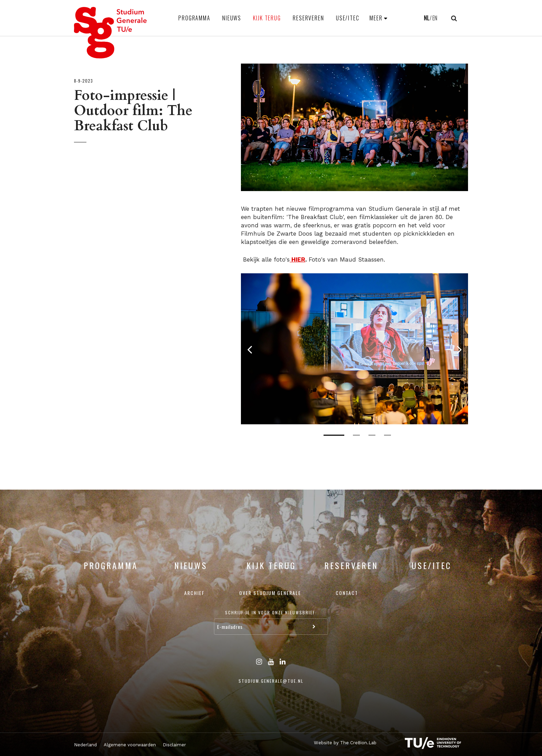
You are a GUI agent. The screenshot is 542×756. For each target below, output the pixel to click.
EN (435, 18)
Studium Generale (111, 33)
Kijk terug (267, 18)
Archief (194, 593)
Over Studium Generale (270, 593)
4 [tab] (387, 435)
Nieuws (232, 18)
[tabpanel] (354, 349)
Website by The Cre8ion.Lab (345, 743)
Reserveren (309, 18)
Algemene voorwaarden (130, 745)
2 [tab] (356, 435)
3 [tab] (372, 435)
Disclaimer (174, 745)
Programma (194, 18)
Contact (347, 593)
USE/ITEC (348, 18)
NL (426, 18)
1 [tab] (334, 435)
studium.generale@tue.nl (271, 681)
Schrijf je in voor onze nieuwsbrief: (271, 612)
